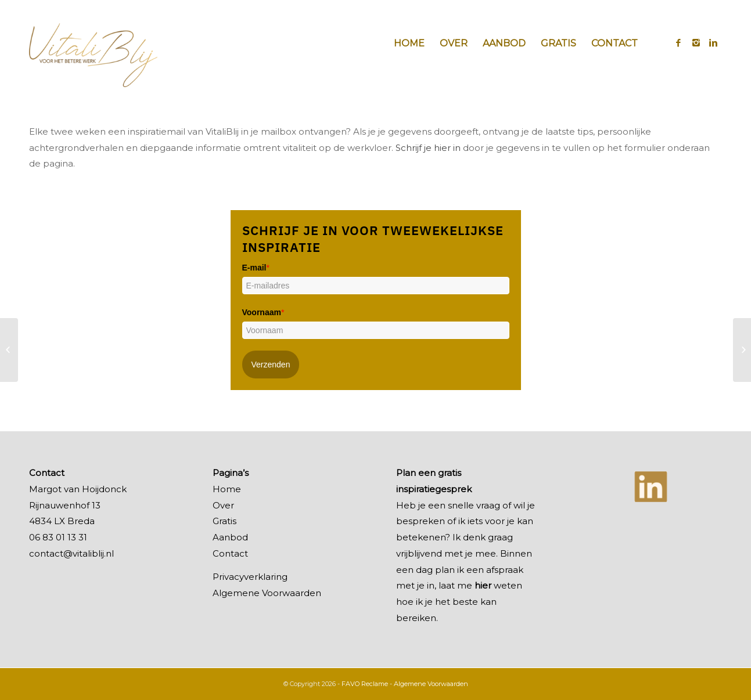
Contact (230, 553)
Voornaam (263, 312)
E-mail (256, 268)
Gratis (224, 521)
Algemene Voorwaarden (267, 593)
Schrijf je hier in (428, 148)
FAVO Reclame (365, 684)
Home (227, 489)
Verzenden (271, 365)
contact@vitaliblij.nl (71, 553)
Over (223, 505)
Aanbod (230, 537)
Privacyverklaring (250, 577)
